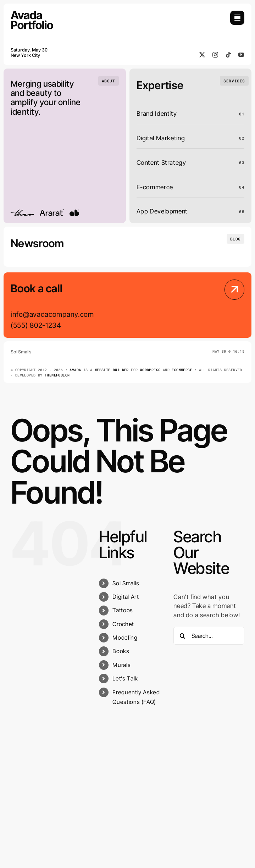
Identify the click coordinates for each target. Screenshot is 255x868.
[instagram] (215, 55)
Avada (75, 370)
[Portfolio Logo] (32, 14)
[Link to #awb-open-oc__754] (237, 18)
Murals (121, 665)
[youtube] (241, 55)
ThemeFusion (57, 375)
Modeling (125, 638)
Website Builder (112, 370)
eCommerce (182, 370)
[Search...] (209, 636)
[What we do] (234, 81)
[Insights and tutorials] (235, 239)
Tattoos (123, 610)
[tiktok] (229, 55)
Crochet (123, 624)
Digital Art (126, 597)
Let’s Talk (125, 678)
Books (121, 651)
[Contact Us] (217, 306)
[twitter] (202, 55)
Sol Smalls (126, 583)
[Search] (182, 636)
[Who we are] (109, 81)
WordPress (150, 370)
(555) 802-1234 (36, 325)
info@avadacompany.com (52, 314)
